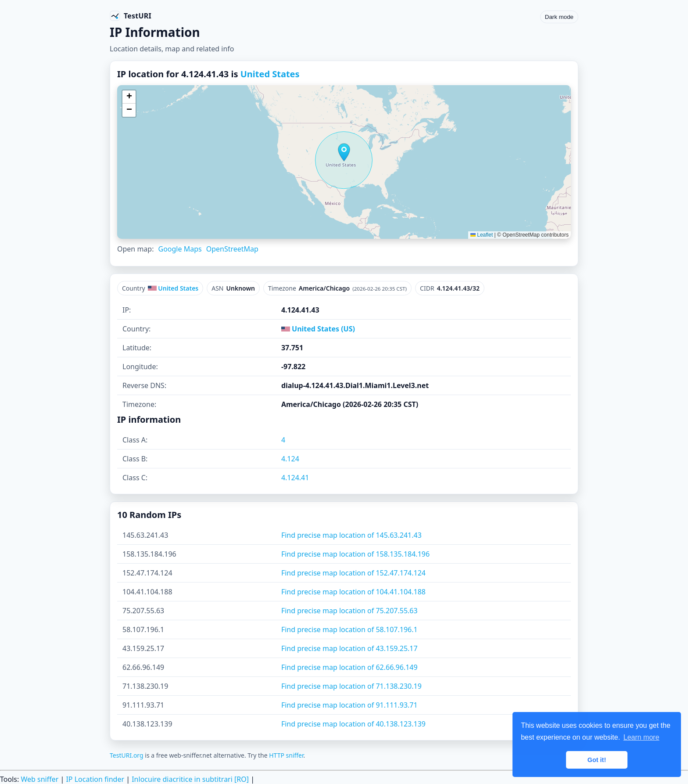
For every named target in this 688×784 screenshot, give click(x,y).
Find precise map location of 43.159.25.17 (349, 648)
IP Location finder (95, 779)
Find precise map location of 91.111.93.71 (349, 705)
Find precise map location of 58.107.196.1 (349, 629)
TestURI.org (127, 755)
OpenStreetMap (232, 249)
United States (270, 74)
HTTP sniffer (286, 755)
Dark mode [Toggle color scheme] (559, 17)
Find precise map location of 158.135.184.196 (355, 554)
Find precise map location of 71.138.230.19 (351, 686)
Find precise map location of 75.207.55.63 (349, 611)
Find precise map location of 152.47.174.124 (353, 573)
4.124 (290, 459)
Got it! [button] (597, 760)
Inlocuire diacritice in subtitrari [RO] (190, 779)
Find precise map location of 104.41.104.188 (353, 592)
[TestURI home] (131, 16)
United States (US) (318, 329)
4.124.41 (295, 478)
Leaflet (482, 235)
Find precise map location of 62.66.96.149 (349, 667)
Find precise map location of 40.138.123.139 (353, 724)
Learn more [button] (641, 737)
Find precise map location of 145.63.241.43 (351, 535)
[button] (344, 152)
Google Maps (180, 249)
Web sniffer (39, 779)
